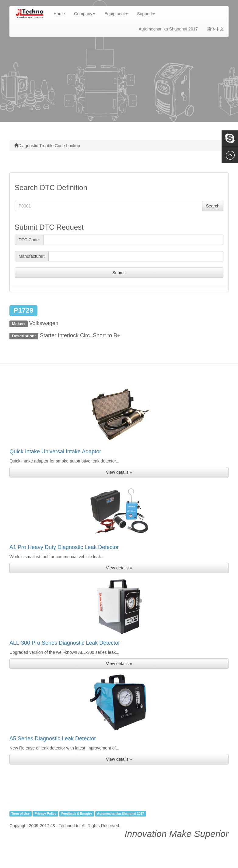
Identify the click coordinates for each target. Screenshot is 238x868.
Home (61, 13)
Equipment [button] (116, 14)
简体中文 (215, 29)
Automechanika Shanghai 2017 (168, 29)
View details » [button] (119, 472)
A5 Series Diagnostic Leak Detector (53, 739)
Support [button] (146, 14)
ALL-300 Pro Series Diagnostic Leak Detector (65, 643)
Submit (119, 273)
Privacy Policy (45, 814)
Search (213, 206)
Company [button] (85, 14)
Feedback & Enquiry (77, 814)
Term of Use (20, 814)
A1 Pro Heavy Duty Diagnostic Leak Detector (64, 547)
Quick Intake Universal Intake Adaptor (55, 452)
